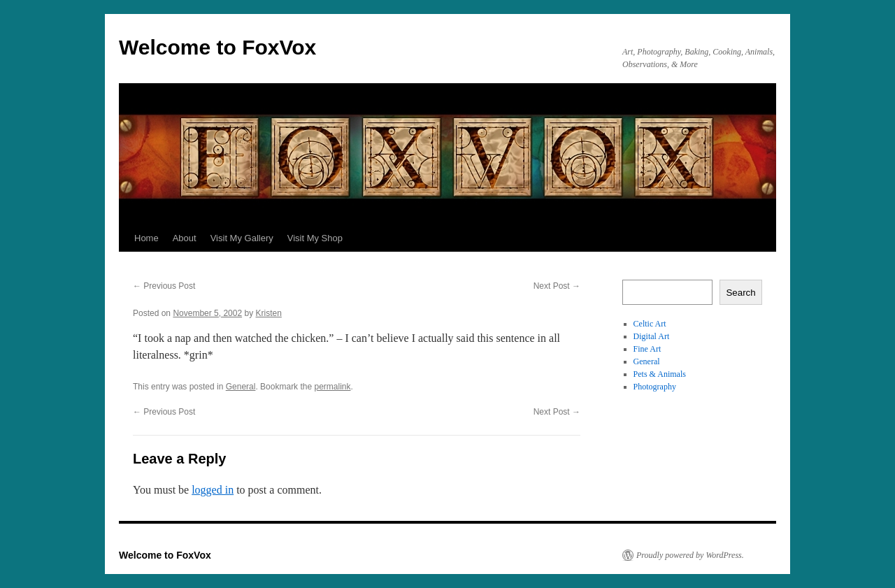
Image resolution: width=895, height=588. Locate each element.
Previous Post (164, 286)
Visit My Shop (315, 238)
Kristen (269, 313)
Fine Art (647, 349)
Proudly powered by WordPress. (690, 555)
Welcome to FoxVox (217, 47)
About (185, 238)
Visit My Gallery (242, 238)
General (241, 387)
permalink (332, 387)
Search (740, 293)
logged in (213, 490)
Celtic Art (650, 324)
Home (146, 238)
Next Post (557, 286)
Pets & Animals (660, 374)
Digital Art (652, 336)
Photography (655, 387)
